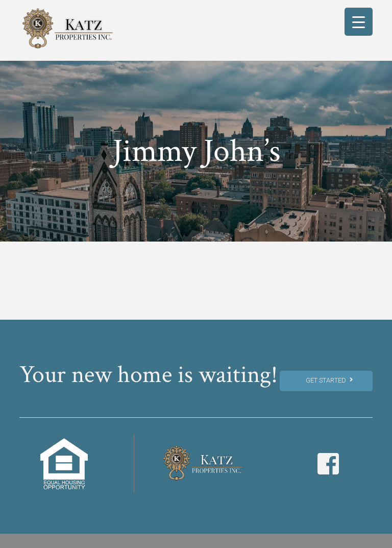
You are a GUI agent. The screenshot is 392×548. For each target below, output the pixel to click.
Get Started (329, 380)
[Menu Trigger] (359, 22)
